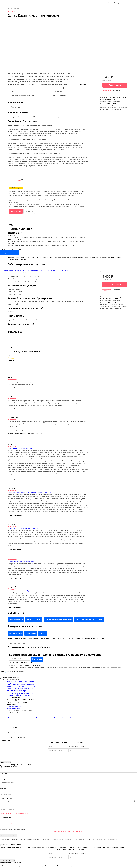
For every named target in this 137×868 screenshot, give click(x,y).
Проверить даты (115, 85)
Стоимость (12, 270)
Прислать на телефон (76, 849)
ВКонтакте (18, 706)
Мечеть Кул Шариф (36, 619)
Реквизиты (66, 718)
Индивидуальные (16, 633)
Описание (4, 270)
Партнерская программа (27, 718)
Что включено (22, 270)
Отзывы (66, 270)
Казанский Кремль (16, 619)
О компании (12, 718)
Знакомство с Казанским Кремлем (21, 591)
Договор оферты (13, 690)
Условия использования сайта (17, 691)
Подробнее (30, 211)
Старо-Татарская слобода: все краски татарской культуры (30, 493)
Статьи (9, 685)
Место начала (53, 270)
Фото (61, 270)
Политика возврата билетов (23, 688)
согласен (14, 665)
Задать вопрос (16, 211)
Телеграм (11, 706)
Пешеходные (32, 633)
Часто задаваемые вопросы (23, 685)
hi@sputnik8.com (13, 708)
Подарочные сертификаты (17, 686)
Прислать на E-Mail (60, 849)
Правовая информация (45, 718)
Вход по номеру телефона (76, 742)
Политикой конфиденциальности (111, 668)
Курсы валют (25, 695)
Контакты (73, 718)
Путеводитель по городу (18, 643)
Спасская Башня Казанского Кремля (62, 619)
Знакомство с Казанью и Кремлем (21, 448)
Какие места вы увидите (38, 270)
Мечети (45, 633)
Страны (22, 681)
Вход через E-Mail (58, 742)
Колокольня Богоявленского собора (94, 619)
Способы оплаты (13, 695)
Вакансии (58, 718)
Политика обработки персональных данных (20, 693)
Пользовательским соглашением (67, 668)
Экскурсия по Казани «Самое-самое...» (23, 528)
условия (88, 866)
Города (12, 681)
